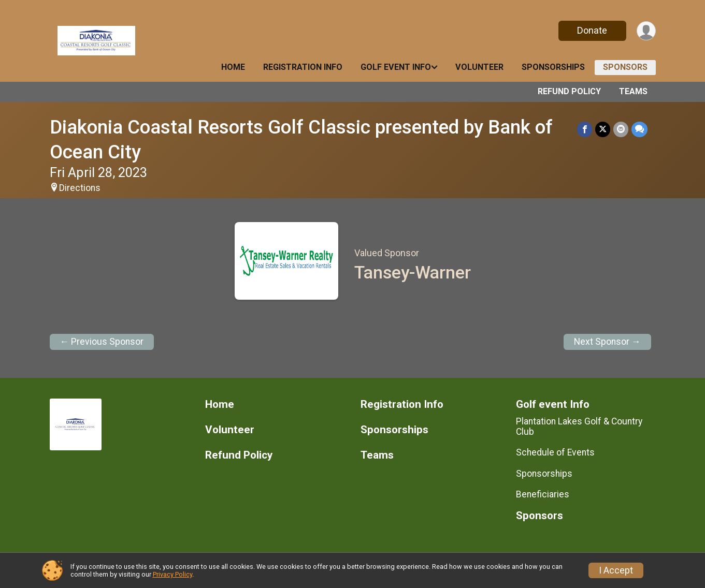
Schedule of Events (555, 452)
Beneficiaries (543, 494)
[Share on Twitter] (603, 129)
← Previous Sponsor (102, 342)
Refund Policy (569, 91)
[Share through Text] (639, 129)
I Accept (616, 570)
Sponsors (625, 67)
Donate (592, 30)
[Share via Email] (621, 129)
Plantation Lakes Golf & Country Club (579, 427)
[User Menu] (646, 31)
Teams (633, 91)
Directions (80, 188)
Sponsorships (553, 67)
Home (233, 67)
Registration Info (303, 67)
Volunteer (479, 67)
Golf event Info (396, 67)
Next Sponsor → (607, 342)
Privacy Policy (172, 574)
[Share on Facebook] (585, 129)
